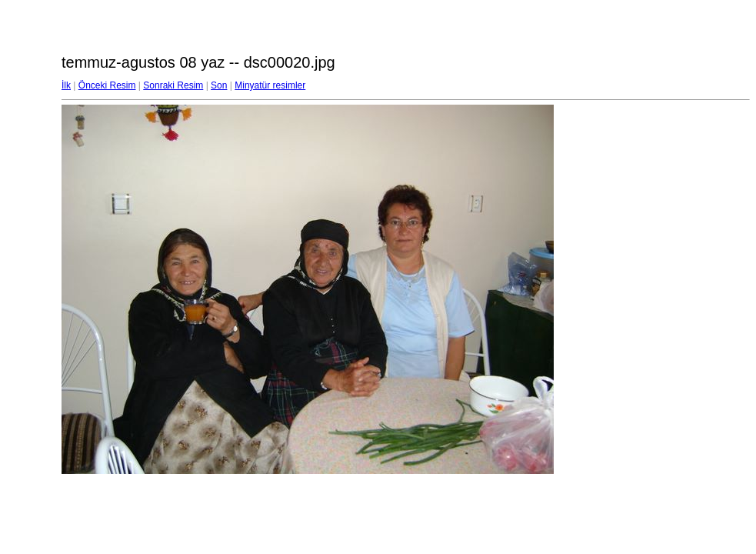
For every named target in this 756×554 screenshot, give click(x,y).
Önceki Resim (107, 85)
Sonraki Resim (173, 85)
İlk (66, 85)
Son (219, 85)
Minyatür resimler (270, 85)
